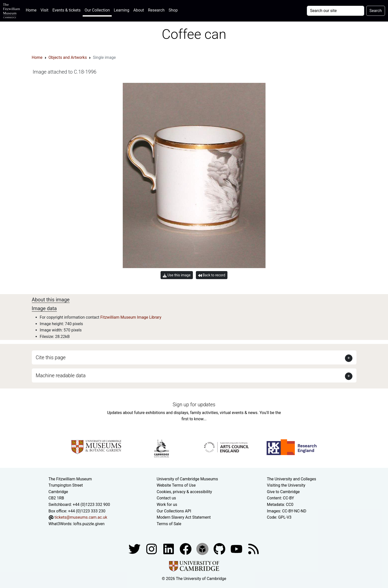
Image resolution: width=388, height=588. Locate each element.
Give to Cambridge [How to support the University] (283, 492)
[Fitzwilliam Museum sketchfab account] (203, 549)
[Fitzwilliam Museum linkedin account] (186, 549)
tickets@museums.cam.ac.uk (81, 517)
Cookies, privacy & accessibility (184, 492)
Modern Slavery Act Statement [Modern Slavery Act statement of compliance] (184, 517)
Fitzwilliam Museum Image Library (131, 317)
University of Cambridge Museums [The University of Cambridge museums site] (187, 479)
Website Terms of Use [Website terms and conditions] (176, 485)
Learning (121, 10)
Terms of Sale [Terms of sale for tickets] (169, 524)
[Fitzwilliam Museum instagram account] (152, 549)
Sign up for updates (194, 405)
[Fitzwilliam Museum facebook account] (169, 549)
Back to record (212, 275)
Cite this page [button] (51, 357)
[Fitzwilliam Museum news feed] (253, 549)
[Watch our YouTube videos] (237, 549)
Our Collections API (174, 511)
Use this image (177, 275)
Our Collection (97, 10)
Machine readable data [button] (61, 375)
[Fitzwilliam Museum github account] (220, 549)
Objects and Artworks (68, 57)
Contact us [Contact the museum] (166, 498)
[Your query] (336, 11)
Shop (173, 10)
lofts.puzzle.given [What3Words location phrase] (89, 524)
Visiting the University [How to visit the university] (286, 485)
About (139, 10)
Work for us (167, 505)
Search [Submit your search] (376, 11)
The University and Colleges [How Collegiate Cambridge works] (292, 479)
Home (32, 10)
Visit (44, 10)
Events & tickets (67, 10)
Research (156, 10)
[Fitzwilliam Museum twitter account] (135, 549)
